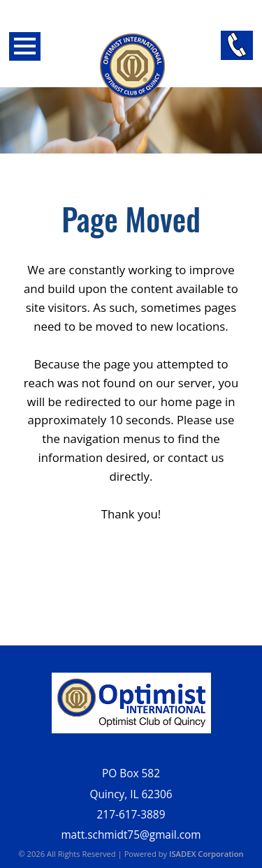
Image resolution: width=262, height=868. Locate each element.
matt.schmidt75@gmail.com (131, 835)
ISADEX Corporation (206, 854)
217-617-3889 (131, 815)
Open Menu (25, 46)
